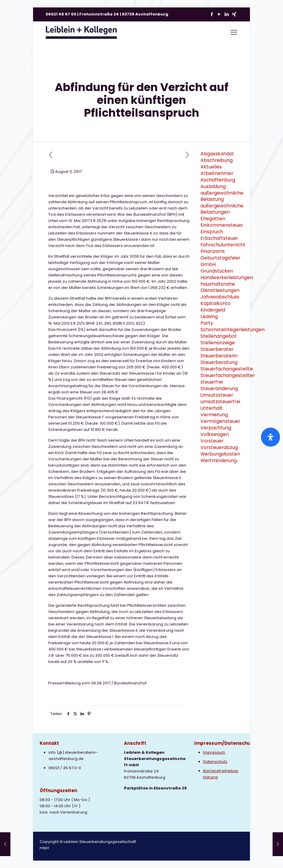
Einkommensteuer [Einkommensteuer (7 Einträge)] (222, 225)
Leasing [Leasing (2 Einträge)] (209, 316)
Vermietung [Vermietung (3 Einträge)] (214, 415)
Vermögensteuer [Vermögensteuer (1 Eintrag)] (220, 421)
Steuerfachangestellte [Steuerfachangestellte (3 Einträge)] (227, 369)
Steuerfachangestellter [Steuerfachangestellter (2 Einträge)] (228, 375)
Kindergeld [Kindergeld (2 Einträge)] (213, 310)
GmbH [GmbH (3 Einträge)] (208, 264)
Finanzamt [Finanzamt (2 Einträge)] (213, 251)
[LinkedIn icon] (227, 14)
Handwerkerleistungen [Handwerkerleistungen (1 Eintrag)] (227, 277)
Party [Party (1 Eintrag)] (207, 323)
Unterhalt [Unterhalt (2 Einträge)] (212, 408)
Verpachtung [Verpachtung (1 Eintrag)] (216, 428)
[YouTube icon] (219, 14)
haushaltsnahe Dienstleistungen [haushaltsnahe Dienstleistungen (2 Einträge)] (220, 287)
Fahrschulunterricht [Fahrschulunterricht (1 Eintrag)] (223, 245)
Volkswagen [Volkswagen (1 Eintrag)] (215, 434)
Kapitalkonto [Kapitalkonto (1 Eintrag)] (216, 303)
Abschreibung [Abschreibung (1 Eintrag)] (217, 160)
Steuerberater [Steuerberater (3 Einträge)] (217, 349)
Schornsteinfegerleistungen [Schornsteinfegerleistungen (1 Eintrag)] (233, 330)
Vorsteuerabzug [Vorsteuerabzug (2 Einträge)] (219, 447)
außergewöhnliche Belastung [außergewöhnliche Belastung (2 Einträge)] (222, 196)
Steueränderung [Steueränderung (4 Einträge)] (219, 388)
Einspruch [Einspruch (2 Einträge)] (212, 232)
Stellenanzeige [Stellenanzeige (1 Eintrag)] (218, 343)
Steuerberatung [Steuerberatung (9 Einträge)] (219, 362)
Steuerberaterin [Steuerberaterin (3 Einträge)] (219, 356)
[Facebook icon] (212, 14)
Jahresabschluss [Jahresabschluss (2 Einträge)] (220, 297)
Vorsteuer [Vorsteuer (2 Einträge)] (212, 441)
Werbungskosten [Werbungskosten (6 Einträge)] (220, 454)
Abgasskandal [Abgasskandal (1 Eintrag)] (217, 154)
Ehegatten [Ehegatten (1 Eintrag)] (213, 219)
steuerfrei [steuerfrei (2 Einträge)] (212, 382)
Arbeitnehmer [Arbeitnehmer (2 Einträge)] (217, 173)
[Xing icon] (234, 14)
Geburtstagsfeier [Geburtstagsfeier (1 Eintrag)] (220, 258)
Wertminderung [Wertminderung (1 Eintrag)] (219, 460)
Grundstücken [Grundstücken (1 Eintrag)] (217, 271)
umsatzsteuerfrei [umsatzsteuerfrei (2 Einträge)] (220, 402)
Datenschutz (215, 762)
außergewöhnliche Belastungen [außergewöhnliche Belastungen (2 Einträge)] (222, 209)
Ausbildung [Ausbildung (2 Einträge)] (213, 186)
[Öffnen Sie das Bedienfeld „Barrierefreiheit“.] (270, 437)
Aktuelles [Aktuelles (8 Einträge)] (211, 167)
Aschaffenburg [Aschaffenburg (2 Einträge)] (218, 180)
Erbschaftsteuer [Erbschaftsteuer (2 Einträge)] (219, 238)
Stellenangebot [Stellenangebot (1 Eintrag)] (219, 336)
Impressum (214, 752)
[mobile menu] (234, 32)
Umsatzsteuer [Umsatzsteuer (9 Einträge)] (217, 395)
